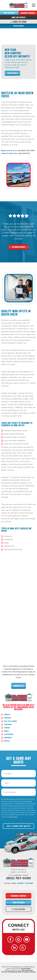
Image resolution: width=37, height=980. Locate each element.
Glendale (8, 738)
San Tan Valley (10, 721)
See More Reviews (18, 247)
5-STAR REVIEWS (18, 909)
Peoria (7, 741)
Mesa (6, 731)
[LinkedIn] (15, 948)
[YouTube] (27, 939)
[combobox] (18, 792)
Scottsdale (9, 734)
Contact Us (19, 686)
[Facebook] (10, 939)
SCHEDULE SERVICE (28, 13)
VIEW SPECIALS (9, 13)
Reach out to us (8, 151)
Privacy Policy (13, 817)
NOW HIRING (19, 26)
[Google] (19, 939)
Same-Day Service (19, 17)
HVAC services (8, 598)
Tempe (7, 728)
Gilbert (7, 714)
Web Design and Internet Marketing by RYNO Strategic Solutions (18, 971)
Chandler (8, 724)
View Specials (12, 73)
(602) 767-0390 (18, 22)
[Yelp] (23, 948)
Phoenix (8, 718)
